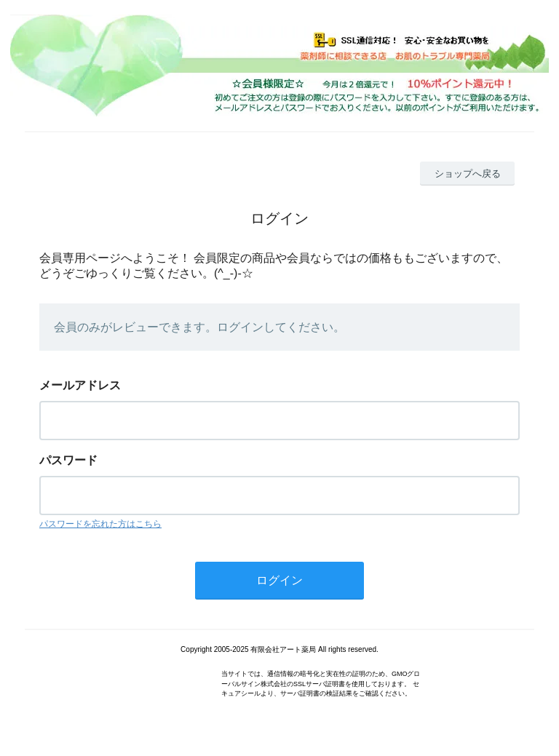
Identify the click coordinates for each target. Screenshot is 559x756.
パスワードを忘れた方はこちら (100, 524)
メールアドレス (80, 385)
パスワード (68, 460)
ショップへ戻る (468, 174)
